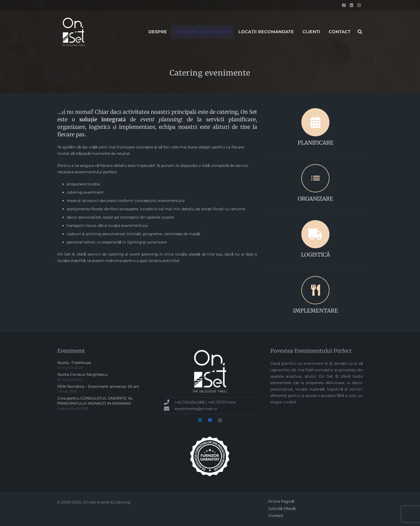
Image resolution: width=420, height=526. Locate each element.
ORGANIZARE (316, 199)
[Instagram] (359, 5)
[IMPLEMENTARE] (316, 290)
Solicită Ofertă (282, 509)
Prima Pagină (281, 501)
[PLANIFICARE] (316, 122)
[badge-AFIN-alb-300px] (210, 456)
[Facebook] (344, 5)
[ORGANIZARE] (316, 178)
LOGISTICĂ (316, 255)
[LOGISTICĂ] (316, 234)
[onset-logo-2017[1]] (73, 32)
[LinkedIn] (351, 5)
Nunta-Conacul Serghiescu (82, 374)
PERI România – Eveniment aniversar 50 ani (98, 386)
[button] (360, 32)
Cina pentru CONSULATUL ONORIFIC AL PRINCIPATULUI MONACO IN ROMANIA (95, 401)
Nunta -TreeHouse (74, 363)
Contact (276, 516)
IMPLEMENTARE (316, 311)
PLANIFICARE (316, 143)
